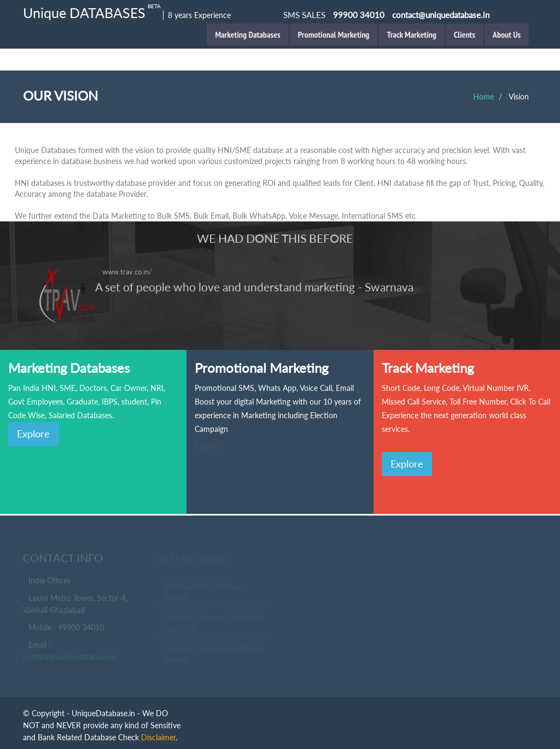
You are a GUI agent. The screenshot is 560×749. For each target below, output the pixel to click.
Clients (465, 34)
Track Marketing (411, 34)
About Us (507, 34)
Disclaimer (158, 737)
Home (483, 96)
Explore (33, 434)
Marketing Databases (247, 34)
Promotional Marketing (334, 34)
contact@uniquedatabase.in (69, 658)
